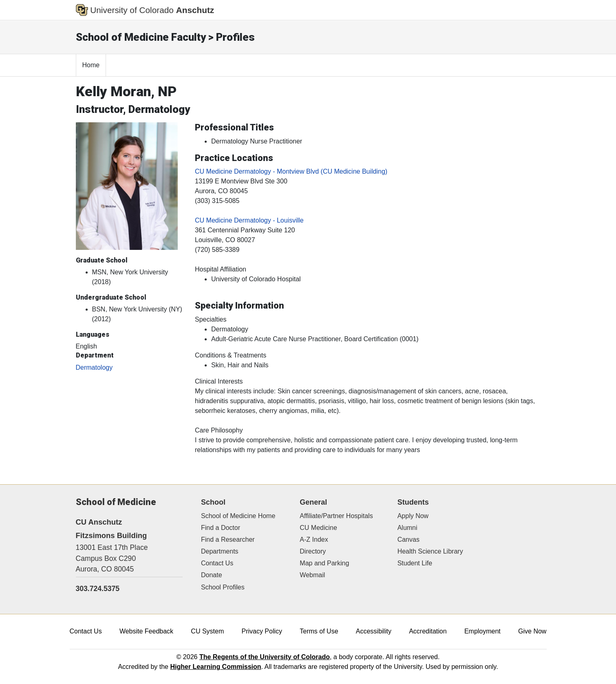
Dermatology (94, 367)
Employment (482, 631)
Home (91, 65)
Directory (313, 551)
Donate (212, 575)
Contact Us (217, 563)
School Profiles (223, 587)
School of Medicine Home (238, 516)
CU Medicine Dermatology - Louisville (249, 220)
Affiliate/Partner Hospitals (336, 516)
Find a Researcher (228, 539)
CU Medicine (318, 528)
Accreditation (428, 631)
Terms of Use (319, 631)
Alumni (407, 528)
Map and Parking (324, 563)
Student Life (415, 563)
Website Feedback (146, 631)
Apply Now (413, 516)
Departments (220, 551)
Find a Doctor (221, 528)
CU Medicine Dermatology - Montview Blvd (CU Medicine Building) (291, 171)
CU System (207, 631)
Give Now (532, 631)
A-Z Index (314, 539)
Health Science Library (430, 551)
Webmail (312, 575)
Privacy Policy (262, 631)
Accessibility (374, 631)
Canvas (408, 539)
